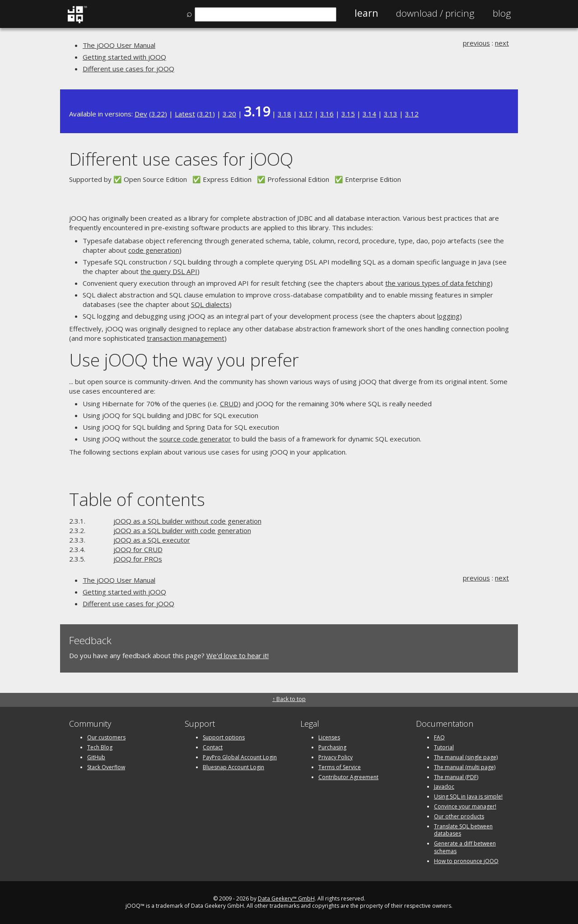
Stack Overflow (106, 767)
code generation (154, 250)
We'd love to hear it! (238, 655)
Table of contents (137, 499)
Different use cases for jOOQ (128, 69)
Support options (224, 737)
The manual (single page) (466, 757)
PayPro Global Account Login (240, 757)
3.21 (206, 114)
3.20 (229, 114)
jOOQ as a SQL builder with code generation (182, 530)
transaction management (186, 338)
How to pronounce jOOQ (466, 861)
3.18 (284, 114)
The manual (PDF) (456, 777)
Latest (185, 114)
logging (448, 316)
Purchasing (332, 747)
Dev (141, 114)
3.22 (158, 114)
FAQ (439, 737)
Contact (213, 747)
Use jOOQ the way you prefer (184, 360)
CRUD (229, 404)
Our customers (106, 737)
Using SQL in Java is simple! (468, 796)
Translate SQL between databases (463, 830)
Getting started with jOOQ (124, 57)
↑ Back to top (289, 699)
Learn (366, 13)
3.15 (348, 114)
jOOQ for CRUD (138, 549)
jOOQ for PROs (138, 559)
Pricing (435, 13)
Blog (502, 13)
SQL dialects (210, 304)
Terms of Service (340, 767)
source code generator (195, 439)
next (502, 43)
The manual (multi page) (465, 767)
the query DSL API (169, 271)
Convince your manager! (465, 806)
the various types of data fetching (438, 283)
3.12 (412, 114)
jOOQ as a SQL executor (152, 540)
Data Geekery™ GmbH (286, 898)
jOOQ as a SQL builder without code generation (187, 521)
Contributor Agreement (348, 777)
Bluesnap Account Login (233, 767)
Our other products (459, 816)
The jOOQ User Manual (119, 45)
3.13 (391, 114)
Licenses (329, 737)
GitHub (96, 757)
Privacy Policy (336, 757)
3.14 (369, 114)
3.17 (306, 114)
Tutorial (444, 747)
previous (476, 43)
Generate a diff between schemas (465, 847)
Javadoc (444, 787)
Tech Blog (100, 747)
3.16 (327, 114)
